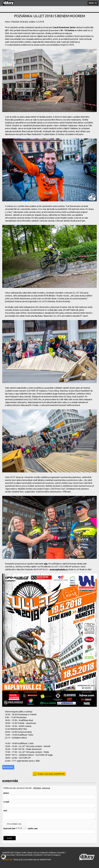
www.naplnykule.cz (59, 569)
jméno (6, 793)
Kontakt (61, 853)
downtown (9, 767)
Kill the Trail (7, 860)
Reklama (53, 853)
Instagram (56, 855)
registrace (46, 788)
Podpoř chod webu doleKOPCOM (51, 774)
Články (18, 853)
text (5, 811)
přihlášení (37, 788)
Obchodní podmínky (24, 855)
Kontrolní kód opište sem (49, 830)
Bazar (30, 853)
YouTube (47, 855)
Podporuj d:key (8, 855)
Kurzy (37, 853)
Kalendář (44, 853)
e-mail (6, 802)
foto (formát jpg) (14, 824)
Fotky (24, 853)
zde (46, 564)
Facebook (38, 855)
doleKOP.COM (8, 853)
